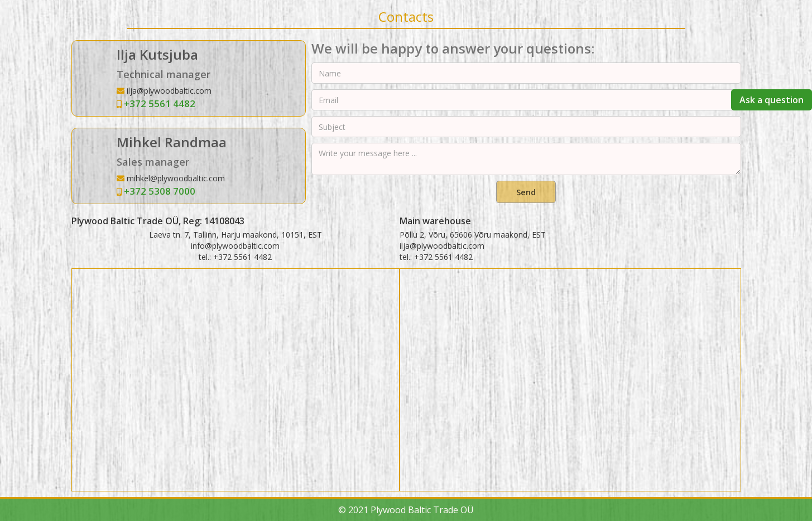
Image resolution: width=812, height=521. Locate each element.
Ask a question (772, 100)
